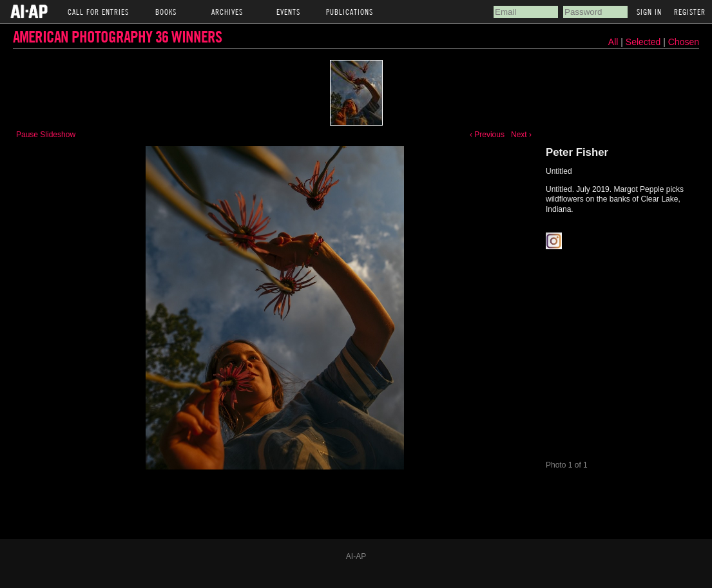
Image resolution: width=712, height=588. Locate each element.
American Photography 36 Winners (117, 36)
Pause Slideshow (46, 135)
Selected (644, 42)
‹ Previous (487, 135)
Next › (521, 135)
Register (690, 12)
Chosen (684, 42)
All (613, 42)
